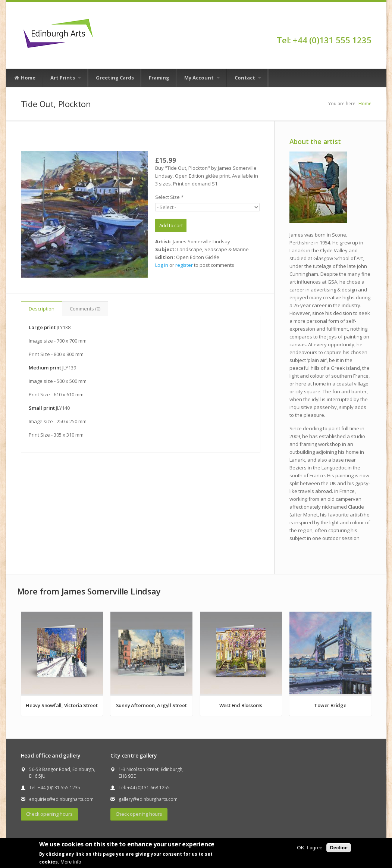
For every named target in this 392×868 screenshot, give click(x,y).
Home (25, 78)
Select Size (169, 197)
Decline (338, 848)
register (184, 265)
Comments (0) (85, 309)
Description (42, 309)
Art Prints (66, 78)
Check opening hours (49, 814)
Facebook (368, 27)
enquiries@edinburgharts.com (61, 799)
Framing (159, 78)
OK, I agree (310, 848)
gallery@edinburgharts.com (148, 799)
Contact (248, 78)
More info (71, 862)
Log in (162, 265)
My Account (202, 78)
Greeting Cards (115, 78)
